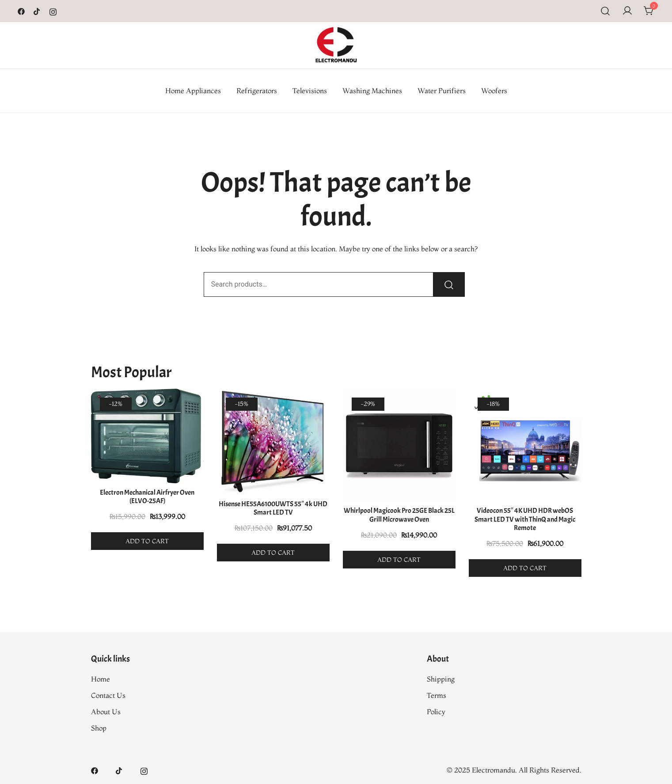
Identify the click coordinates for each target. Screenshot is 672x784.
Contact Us (108, 695)
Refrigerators (257, 91)
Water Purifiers (442, 91)
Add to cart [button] (147, 541)
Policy (436, 712)
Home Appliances (193, 91)
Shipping (441, 679)
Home (101, 679)
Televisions (310, 91)
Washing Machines (372, 91)
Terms (437, 695)
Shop (99, 728)
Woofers (494, 91)
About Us (106, 712)
